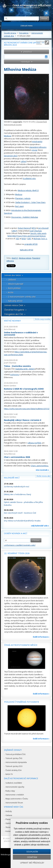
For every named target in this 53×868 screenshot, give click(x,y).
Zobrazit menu (26, 26)
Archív (11, 292)
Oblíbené (12, 280)
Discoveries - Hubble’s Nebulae (25, 217)
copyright (17, 122)
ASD (17, 239)
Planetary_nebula (23, 198)
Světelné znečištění (14, 783)
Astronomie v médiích (15, 795)
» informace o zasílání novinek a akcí (20, 545)
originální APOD (31, 244)
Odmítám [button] (32, 857)
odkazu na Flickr (34, 443)
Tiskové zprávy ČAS (14, 758)
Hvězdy (9, 811)
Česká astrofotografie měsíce (21, 645)
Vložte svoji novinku (43, 319)
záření (24, 161)
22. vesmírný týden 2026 (17, 553)
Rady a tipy (10, 791)
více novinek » (42, 470)
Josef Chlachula (36, 231)
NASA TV (9, 774)
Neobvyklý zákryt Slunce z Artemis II (23, 420)
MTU (34, 228)
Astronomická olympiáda (16, 762)
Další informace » (41, 637)
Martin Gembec (10, 386)
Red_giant (19, 206)
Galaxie (9, 815)
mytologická (37, 141)
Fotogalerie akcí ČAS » (15, 314)
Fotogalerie (24, 33)
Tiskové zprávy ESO (14, 766)
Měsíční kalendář (16, 284)
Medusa (19, 194)
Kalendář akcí (12, 478)
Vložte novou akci (43, 476)
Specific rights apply (38, 233)
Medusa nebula (25, 258)
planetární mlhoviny (38, 147)
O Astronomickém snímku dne (22, 297)
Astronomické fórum (14, 803)
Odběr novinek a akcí (15, 533)
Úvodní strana (10, 33)
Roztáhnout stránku (41, 43)
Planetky (9, 819)
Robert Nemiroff (25, 228)
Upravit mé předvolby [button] (32, 863)
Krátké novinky (12, 321)
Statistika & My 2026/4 (25, 369)
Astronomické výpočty (15, 787)
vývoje (34, 150)
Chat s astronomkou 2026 (17, 457)
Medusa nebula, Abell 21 (28, 190)
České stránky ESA (13, 770)
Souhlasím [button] (32, 852)
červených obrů (11, 156)
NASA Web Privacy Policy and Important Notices (27, 236)
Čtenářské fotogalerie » (15, 310)
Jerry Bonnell (43, 228)
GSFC (29, 239)
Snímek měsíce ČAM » (15, 305)
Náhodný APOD (27, 250)
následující (26, 62)
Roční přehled (14, 288)
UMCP (14, 231)
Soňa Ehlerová (10, 329)
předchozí (28, 52)
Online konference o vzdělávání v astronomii (21, 334)
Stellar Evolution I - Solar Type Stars (30, 202)
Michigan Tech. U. (40, 239)
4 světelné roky (29, 178)
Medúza (7, 136)
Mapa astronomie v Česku (17, 799)
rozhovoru (15, 374)
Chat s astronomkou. (40, 466)
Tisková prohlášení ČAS (16, 754)
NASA (24, 239)
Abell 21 (15, 258)
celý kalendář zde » (40, 526)
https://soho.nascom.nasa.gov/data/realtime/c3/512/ (27, 409)
